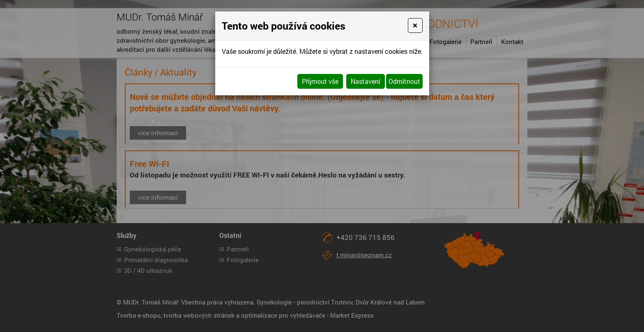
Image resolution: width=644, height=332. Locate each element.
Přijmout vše (320, 81)
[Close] (415, 25)
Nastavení (366, 81)
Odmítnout (404, 81)
